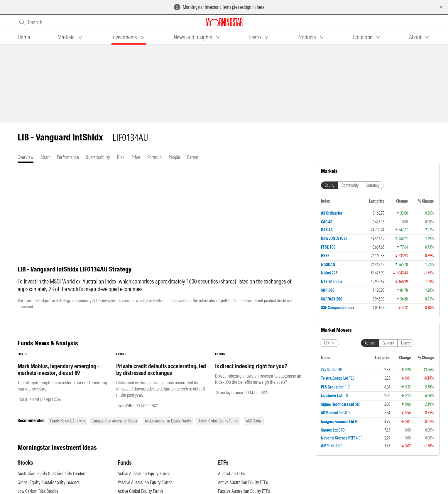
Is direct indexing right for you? (251, 372)
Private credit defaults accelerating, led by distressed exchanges (161, 375)
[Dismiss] (441, 7)
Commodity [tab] (350, 185)
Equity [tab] (329, 185)
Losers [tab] (406, 343)
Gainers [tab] (388, 343)
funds (23, 360)
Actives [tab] (370, 343)
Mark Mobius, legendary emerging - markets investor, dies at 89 (59, 375)
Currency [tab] (373, 185)
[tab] (24, 37)
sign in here (254, 7)
